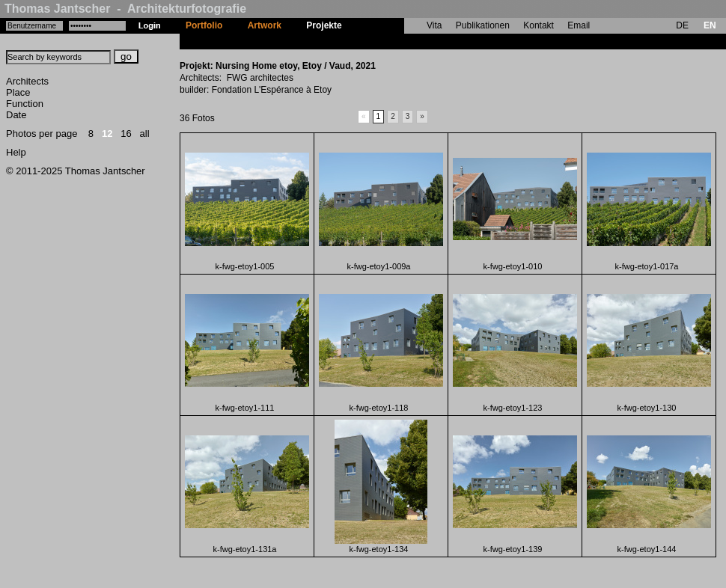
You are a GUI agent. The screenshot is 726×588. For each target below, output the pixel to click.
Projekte (324, 25)
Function (25, 104)
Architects (27, 81)
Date (16, 115)
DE (682, 25)
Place (18, 92)
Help (16, 152)
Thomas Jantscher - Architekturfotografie (125, 9)
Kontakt (539, 25)
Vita (434, 25)
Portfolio (204, 25)
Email (579, 25)
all (145, 134)
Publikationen (483, 25)
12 (107, 134)
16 (126, 134)
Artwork (265, 25)
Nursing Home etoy (395, 41)
